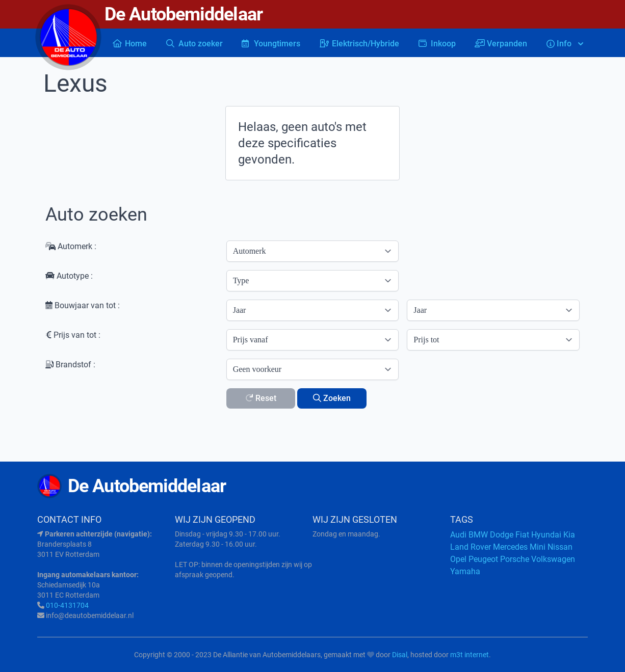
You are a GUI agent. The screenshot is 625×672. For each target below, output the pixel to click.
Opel (458, 559)
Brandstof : (70, 365)
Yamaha (465, 571)
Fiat (522, 535)
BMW (478, 535)
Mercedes (510, 547)
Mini (538, 547)
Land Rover (471, 547)
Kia (569, 535)
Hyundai (546, 535)
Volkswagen (553, 559)
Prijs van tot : (73, 335)
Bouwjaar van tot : (83, 305)
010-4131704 (67, 605)
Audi (458, 535)
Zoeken (332, 398)
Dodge (502, 535)
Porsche (515, 559)
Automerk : (71, 246)
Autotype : (69, 276)
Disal (400, 655)
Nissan (560, 547)
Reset (261, 398)
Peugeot (483, 559)
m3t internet (470, 655)
